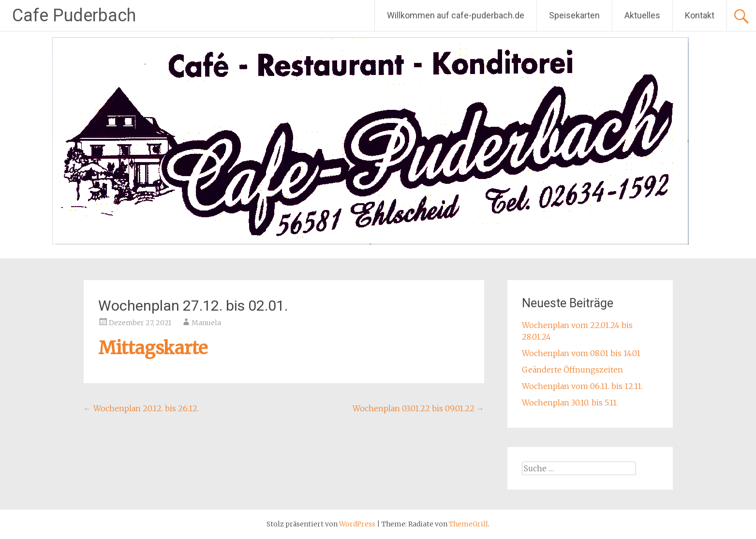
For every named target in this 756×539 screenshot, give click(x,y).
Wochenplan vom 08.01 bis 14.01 (581, 353)
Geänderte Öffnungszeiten (572, 370)
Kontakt (700, 15)
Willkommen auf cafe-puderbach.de (456, 15)
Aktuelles (642, 15)
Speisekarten (574, 15)
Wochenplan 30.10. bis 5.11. (570, 403)
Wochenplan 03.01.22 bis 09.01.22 (418, 408)
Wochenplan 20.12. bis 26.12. (141, 408)
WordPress (357, 524)
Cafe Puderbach (74, 15)
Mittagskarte (153, 348)
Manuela (206, 323)
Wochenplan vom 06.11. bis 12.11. (582, 386)
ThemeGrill (468, 524)
